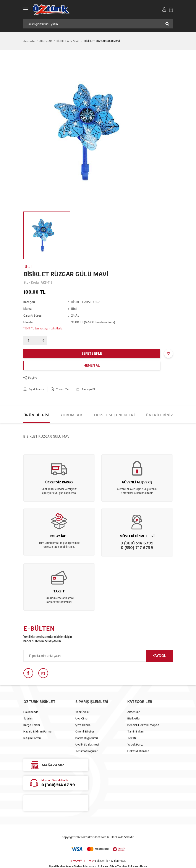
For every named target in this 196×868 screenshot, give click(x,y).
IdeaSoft (76, 861)
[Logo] (70, 9)
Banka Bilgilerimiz (87, 738)
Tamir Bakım (135, 731)
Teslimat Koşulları (87, 751)
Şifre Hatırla (83, 725)
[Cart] (171, 9)
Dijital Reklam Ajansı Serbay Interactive (72, 866)
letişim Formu (32, 738)
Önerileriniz (160, 415)
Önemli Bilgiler (85, 731)
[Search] (98, 24)
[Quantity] (35, 341)
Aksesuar (134, 712)
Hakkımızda (31, 712)
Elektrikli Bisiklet (138, 751)
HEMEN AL (92, 365)
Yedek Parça (135, 744)
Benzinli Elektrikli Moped (143, 725)
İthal (28, 266)
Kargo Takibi (32, 725)
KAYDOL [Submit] (159, 656)
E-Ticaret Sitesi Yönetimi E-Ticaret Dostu (122, 866)
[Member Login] (164, 9)
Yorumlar (71, 415)
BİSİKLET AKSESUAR (85, 302)
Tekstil (132, 738)
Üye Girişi (81, 718)
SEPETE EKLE (92, 353)
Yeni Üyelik (82, 712)
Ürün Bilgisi (36, 415)
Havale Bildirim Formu (37, 731)
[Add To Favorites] (168, 354)
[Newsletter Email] (98, 656)
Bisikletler (134, 718)
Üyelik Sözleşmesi (87, 744)
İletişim (28, 718)
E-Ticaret (89, 861)
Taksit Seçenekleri (114, 415)
